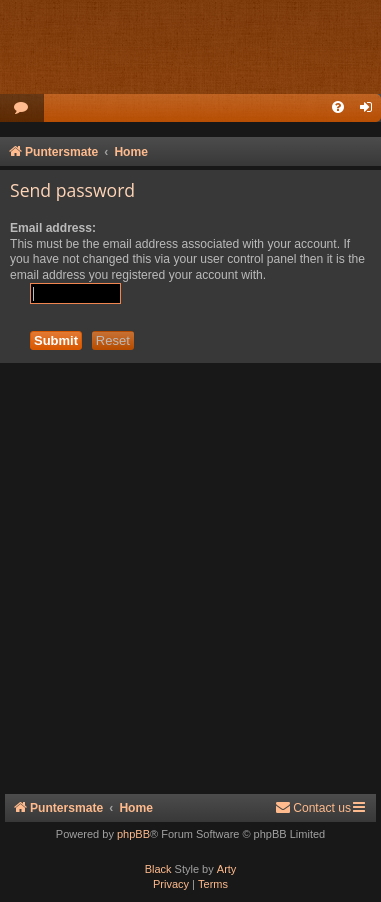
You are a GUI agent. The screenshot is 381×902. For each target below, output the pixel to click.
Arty (227, 869)
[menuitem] (22, 108)
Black (158, 869)
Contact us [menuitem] (313, 807)
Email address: (53, 228)
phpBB (133, 834)
